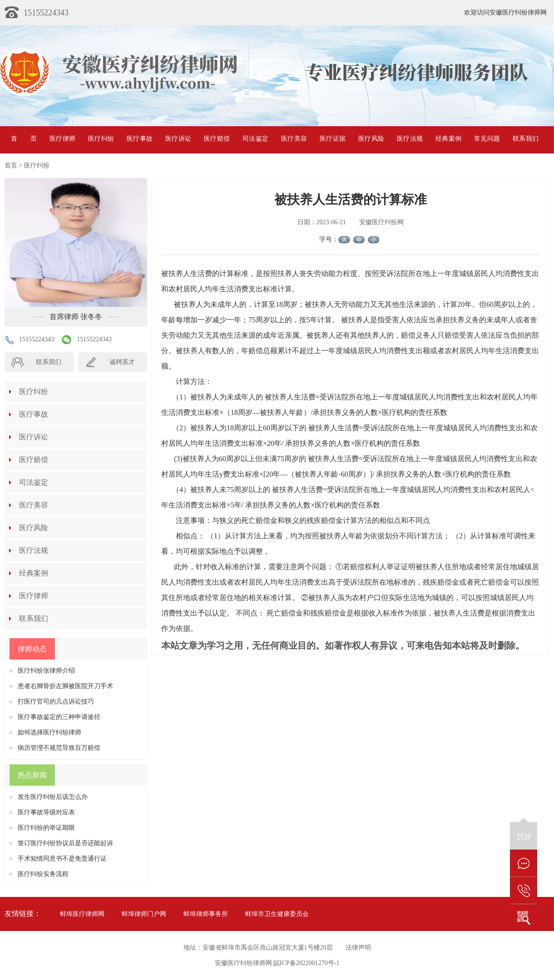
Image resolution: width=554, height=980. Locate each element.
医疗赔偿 (217, 139)
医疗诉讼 (178, 139)
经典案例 (448, 139)
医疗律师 (62, 139)
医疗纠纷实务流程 (43, 874)
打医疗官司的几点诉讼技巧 (56, 702)
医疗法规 (410, 139)
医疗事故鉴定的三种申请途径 (59, 717)
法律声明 (358, 948)
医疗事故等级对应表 (46, 812)
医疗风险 (371, 139)
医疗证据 (333, 139)
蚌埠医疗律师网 (82, 914)
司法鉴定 (255, 139)
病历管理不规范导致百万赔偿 (59, 748)
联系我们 (526, 139)
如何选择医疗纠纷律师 (49, 732)
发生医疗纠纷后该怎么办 (53, 797)
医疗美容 (294, 139)
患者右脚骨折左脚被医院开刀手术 (65, 686)
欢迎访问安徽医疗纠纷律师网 (505, 12)
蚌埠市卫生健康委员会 (277, 914)
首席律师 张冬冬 (76, 317)
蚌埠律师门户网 (144, 914)
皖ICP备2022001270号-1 (306, 963)
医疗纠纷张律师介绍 (46, 671)
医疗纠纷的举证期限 (46, 828)
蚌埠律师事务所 (206, 914)
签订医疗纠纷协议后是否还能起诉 (65, 843)
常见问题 (487, 139)
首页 (24, 139)
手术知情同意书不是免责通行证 (62, 859)
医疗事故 (140, 139)
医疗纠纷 (101, 139)
